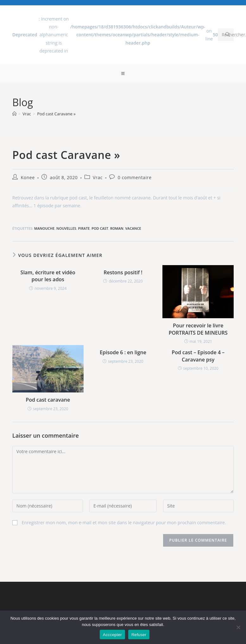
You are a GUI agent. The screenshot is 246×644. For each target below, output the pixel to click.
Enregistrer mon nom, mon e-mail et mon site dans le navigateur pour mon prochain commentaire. (124, 522)
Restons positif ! (123, 272)
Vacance (133, 228)
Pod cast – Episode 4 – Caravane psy (198, 356)
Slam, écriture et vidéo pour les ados (48, 276)
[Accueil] (14, 114)
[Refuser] (238, 627)
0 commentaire (135, 177)
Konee (28, 177)
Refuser (139, 635)
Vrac (98, 177)
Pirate (84, 228)
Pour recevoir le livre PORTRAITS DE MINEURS (198, 329)
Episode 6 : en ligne (123, 352)
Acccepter (112, 635)
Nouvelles (66, 228)
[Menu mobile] (123, 74)
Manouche (44, 228)
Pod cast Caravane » (56, 114)
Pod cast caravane (48, 400)
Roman (117, 228)
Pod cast (100, 228)
